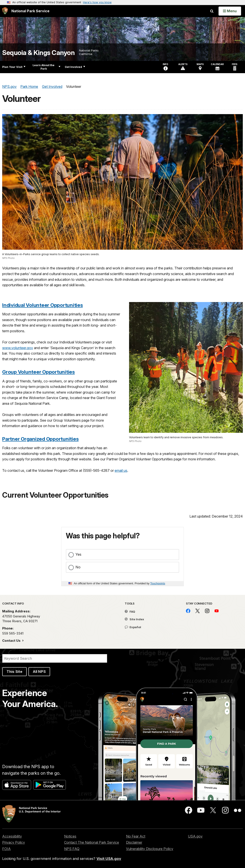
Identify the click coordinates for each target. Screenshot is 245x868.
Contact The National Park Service (92, 842)
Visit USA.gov (109, 859)
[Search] (55, 658)
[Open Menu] (230, 11)
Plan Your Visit (14, 67)
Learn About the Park (46, 67)
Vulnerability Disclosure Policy (150, 849)
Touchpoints (158, 583)
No (78, 567)
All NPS (39, 672)
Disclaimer (134, 842)
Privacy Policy (14, 842)
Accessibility (12, 836)
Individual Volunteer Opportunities (43, 305)
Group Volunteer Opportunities (38, 372)
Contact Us (12, 641)
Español (133, 627)
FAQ (130, 612)
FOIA (6, 849)
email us (121, 470)
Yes (78, 554)
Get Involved (75, 67)
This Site (14, 672)
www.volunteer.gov (18, 348)
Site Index (134, 619)
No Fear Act (136, 836)
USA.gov (195, 836)
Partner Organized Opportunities (40, 439)
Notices (70, 836)
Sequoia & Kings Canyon (38, 53)
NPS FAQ (72, 849)
